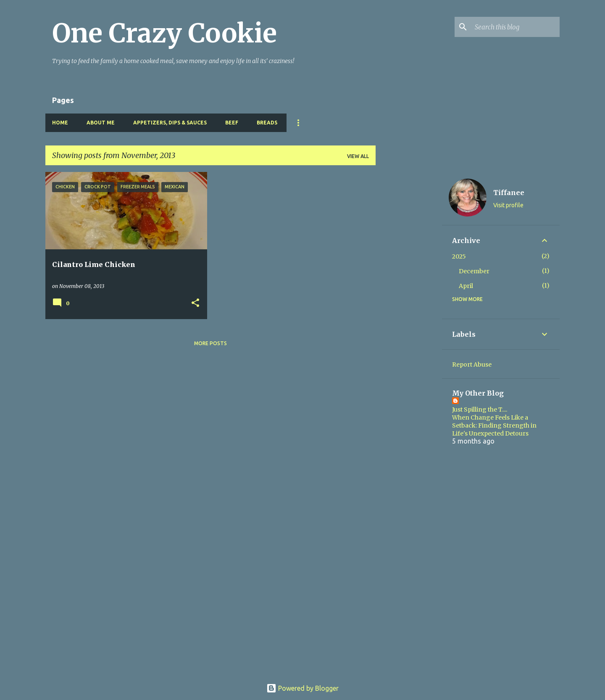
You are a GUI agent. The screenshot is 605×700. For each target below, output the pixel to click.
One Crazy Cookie (164, 33)
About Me (101, 123)
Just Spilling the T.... (480, 409)
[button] (195, 303)
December (474, 271)
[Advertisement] (409, 298)
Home (60, 123)
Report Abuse (472, 365)
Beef (232, 123)
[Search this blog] (516, 27)
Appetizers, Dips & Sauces (170, 123)
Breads (267, 123)
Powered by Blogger (302, 688)
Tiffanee (509, 193)
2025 (459, 256)
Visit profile (508, 205)
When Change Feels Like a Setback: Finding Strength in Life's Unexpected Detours (494, 425)
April (466, 286)
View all (358, 156)
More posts (210, 343)
